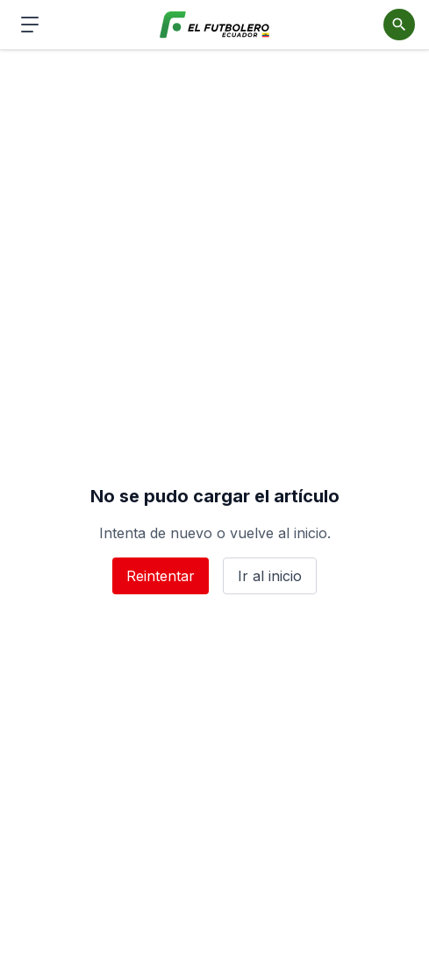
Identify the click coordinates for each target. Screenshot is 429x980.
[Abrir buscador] (399, 25)
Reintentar (161, 576)
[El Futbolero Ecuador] (214, 25)
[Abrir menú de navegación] (30, 25)
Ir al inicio (270, 576)
